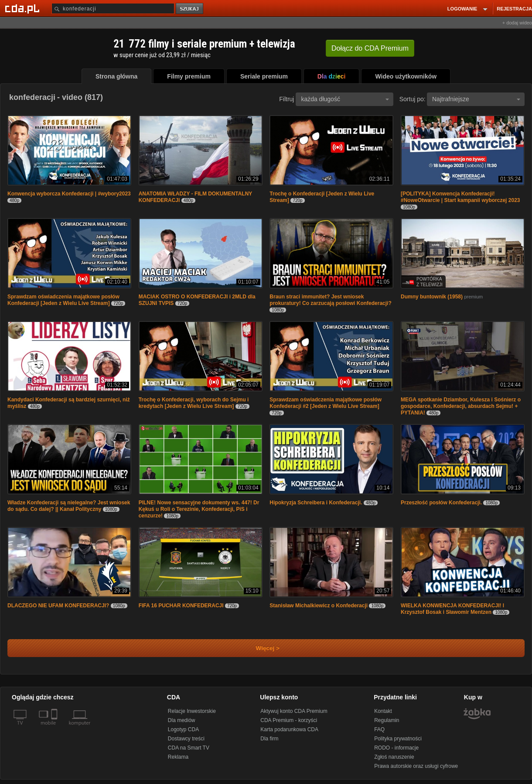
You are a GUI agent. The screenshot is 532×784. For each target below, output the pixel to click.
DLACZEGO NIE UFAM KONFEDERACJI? (58, 606)
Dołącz (370, 48)
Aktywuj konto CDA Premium (294, 711)
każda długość (345, 99)
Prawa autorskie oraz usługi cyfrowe (416, 766)
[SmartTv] (55, 728)
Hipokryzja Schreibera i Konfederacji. (316, 503)
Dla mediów (182, 720)
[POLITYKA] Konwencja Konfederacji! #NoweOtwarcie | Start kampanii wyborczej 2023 (460, 197)
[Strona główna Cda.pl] (24, 8)
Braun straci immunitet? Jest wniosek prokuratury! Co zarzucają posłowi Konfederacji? (330, 300)
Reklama (178, 757)
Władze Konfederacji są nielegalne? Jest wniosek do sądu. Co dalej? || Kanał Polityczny (69, 506)
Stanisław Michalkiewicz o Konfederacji (319, 606)
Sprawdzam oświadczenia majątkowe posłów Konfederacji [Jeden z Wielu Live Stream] (63, 300)
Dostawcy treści (186, 739)
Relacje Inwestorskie (192, 711)
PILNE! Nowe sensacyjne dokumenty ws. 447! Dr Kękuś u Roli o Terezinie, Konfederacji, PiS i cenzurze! (199, 509)
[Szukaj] (113, 9)
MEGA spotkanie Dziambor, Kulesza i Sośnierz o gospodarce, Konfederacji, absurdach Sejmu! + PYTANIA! (461, 406)
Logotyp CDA (183, 729)
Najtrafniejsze (476, 99)
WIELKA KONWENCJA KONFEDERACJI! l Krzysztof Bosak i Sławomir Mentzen (452, 609)
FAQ (379, 729)
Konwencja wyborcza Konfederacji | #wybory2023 (69, 194)
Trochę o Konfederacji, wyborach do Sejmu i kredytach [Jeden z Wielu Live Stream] (194, 403)
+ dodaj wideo (517, 23)
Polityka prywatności (398, 739)
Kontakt (383, 711)
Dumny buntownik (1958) (432, 297)
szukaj (190, 9)
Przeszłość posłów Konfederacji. (441, 503)
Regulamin (387, 720)
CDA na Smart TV (189, 748)
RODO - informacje (396, 748)
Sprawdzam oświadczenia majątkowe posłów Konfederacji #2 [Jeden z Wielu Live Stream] (326, 403)
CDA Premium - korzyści (289, 720)
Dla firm (269, 739)
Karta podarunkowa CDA (289, 729)
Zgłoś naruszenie (394, 757)
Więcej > (260, 648)
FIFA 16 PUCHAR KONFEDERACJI (181, 606)
